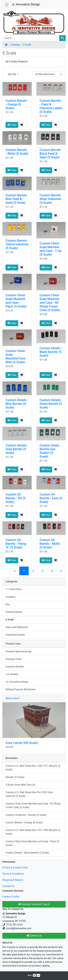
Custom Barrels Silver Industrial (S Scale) (50, 199)
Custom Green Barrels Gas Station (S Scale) (49, 451)
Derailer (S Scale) (15, 777)
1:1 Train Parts (13, 589)
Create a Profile (11, 897)
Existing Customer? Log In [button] (34, 904)
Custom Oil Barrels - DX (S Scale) (16, 498)
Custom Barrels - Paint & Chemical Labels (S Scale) (51, 106)
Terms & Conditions (13, 874)
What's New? (13, 698)
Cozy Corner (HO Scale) (22, 743)
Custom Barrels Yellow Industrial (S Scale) (17, 244)
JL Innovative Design (26, 4)
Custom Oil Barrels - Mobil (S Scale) (50, 544)
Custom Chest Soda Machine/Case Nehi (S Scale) (15, 356)
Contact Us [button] (34, 936)
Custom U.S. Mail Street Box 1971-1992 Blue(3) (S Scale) (33, 832)
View (12, 125)
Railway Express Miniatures (21, 689)
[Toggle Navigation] (7, 5)
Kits (8, 604)
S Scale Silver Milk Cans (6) (20, 785)
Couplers (10, 597)
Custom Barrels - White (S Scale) (17, 152)
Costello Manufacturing (18, 651)
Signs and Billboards (17, 627)
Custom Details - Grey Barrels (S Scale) (17, 449)
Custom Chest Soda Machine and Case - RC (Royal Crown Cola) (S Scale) (50, 303)
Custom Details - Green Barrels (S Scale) (51, 404)
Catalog (15, 45)
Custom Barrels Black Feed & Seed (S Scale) (50, 154)
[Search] (31, 38)
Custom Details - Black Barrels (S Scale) (51, 352)
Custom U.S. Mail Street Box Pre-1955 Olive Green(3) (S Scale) (29, 794)
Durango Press (14, 659)
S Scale (27, 45)
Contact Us (8, 886)
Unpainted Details (15, 635)
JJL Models (12, 674)
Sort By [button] (12, 74)
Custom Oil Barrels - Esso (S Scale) (51, 498)
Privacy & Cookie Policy (15, 868)
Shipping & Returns (13, 880)
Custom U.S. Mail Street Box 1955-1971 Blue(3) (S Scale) (33, 768)
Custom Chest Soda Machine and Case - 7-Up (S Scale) (51, 249)
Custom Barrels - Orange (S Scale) (16, 104)
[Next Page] (61, 571)
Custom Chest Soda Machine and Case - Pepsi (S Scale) (16, 301)
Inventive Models (15, 667)
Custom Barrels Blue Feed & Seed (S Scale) (16, 199)
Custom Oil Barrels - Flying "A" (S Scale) (16, 544)
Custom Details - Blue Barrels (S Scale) (17, 404)
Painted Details (14, 612)
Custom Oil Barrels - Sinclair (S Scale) (26, 815)
